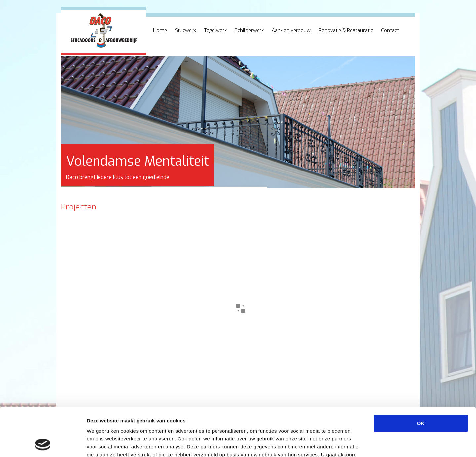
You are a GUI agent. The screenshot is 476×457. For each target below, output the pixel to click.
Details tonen (357, 444)
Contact (390, 30)
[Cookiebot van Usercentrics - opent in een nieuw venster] (43, 444)
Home (160, 30)
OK (421, 378)
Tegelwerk (215, 30)
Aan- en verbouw (291, 30)
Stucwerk (185, 30)
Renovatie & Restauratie (346, 30)
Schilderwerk (249, 30)
